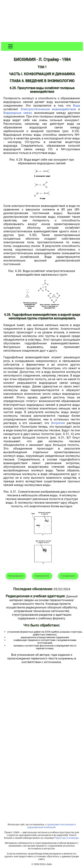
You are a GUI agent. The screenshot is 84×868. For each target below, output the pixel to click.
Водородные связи (18, 113)
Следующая (68, 576)
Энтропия (58, 423)
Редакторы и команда (66, 838)
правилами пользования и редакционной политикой (52, 826)
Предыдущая (16, 576)
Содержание (42, 576)
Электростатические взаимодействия (48, 109)
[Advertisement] (42, 22)
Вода (76, 105)
